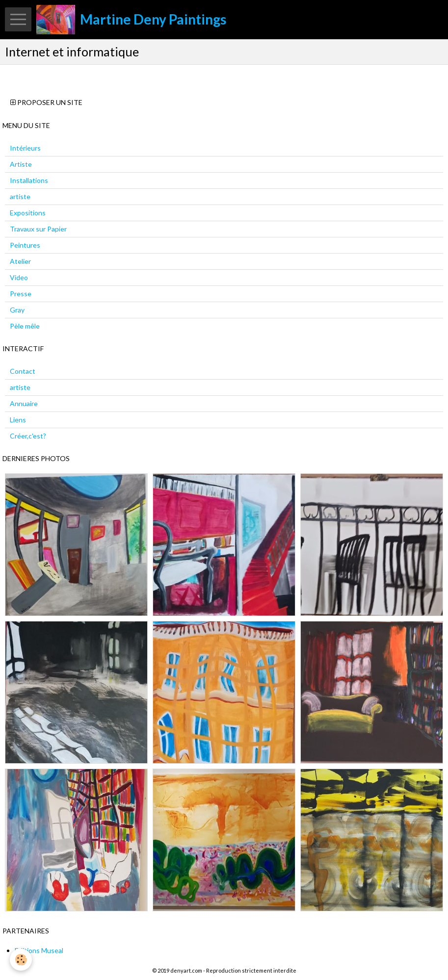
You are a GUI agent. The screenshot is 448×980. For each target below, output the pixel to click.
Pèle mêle (25, 326)
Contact (23, 371)
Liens (18, 420)
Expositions (28, 213)
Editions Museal (39, 950)
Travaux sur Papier (38, 229)
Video (19, 277)
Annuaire (24, 403)
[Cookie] (21, 960)
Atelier (20, 261)
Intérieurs (25, 148)
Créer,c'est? (28, 436)
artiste (20, 196)
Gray (17, 310)
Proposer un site (46, 102)
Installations (29, 180)
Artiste (21, 164)
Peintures (25, 245)
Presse (21, 294)
